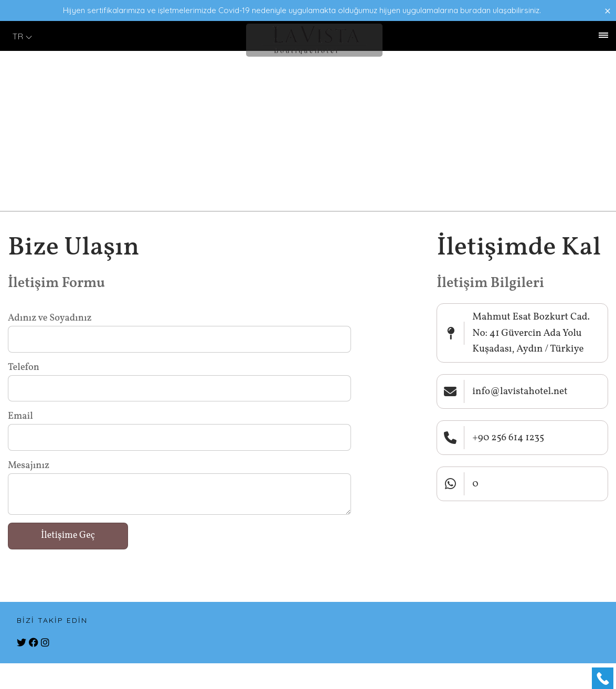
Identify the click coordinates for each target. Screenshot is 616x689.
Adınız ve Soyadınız (50, 318)
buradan (475, 10)
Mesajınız (29, 466)
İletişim (93, 36)
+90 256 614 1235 (527, 36)
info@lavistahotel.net (520, 391)
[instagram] (45, 643)
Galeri (59, 36)
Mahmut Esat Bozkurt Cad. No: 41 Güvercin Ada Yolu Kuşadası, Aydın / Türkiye (531, 333)
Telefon (24, 368)
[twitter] (22, 643)
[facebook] (34, 643)
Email (20, 416)
